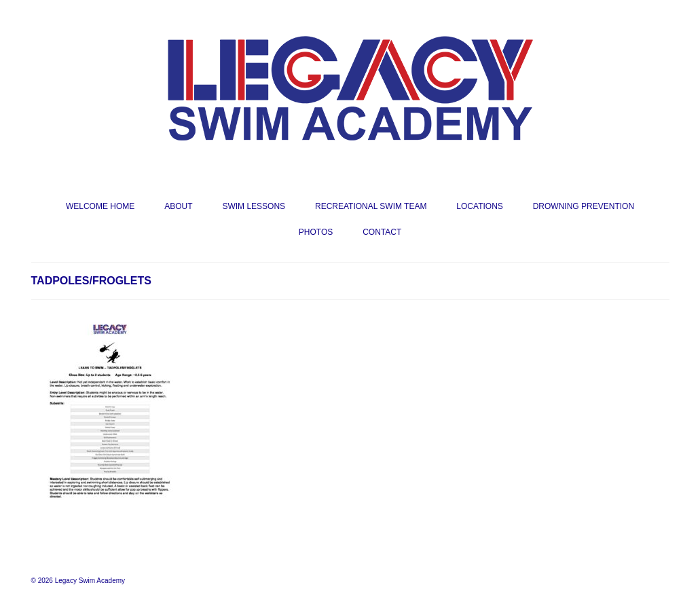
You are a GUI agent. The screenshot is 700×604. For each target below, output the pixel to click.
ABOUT (178, 206)
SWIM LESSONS (254, 206)
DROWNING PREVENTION (584, 206)
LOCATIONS (479, 206)
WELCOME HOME (100, 206)
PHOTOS (316, 232)
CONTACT (382, 232)
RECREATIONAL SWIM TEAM (371, 206)
